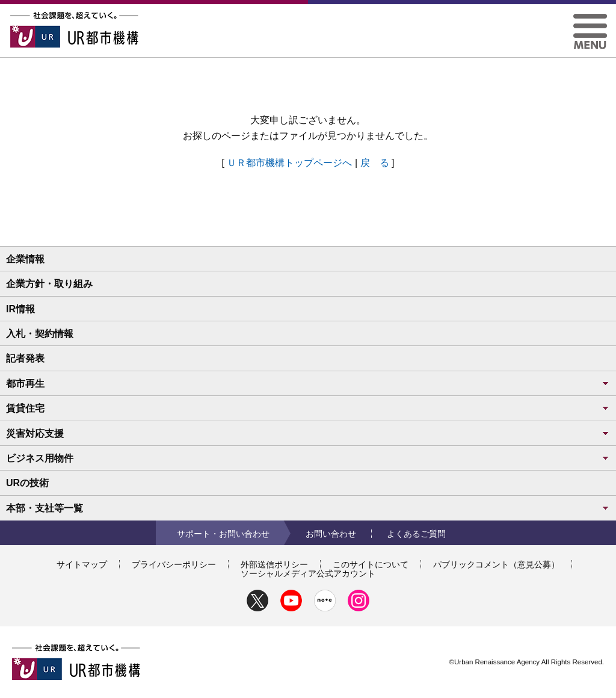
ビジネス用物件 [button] (308, 458)
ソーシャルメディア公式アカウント (308, 573)
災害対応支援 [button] (308, 434)
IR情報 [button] (20, 309)
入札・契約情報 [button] (40, 334)
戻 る (375, 163)
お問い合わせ (331, 534)
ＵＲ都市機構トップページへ (289, 163)
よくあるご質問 (416, 534)
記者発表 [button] (25, 358)
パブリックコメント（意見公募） (496, 564)
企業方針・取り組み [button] (49, 284)
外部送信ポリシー (274, 564)
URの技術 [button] (27, 483)
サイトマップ (82, 564)
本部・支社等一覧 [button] (308, 508)
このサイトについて (371, 564)
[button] (590, 18)
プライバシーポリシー (174, 564)
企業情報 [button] (25, 259)
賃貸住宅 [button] (308, 408)
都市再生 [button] (308, 384)
